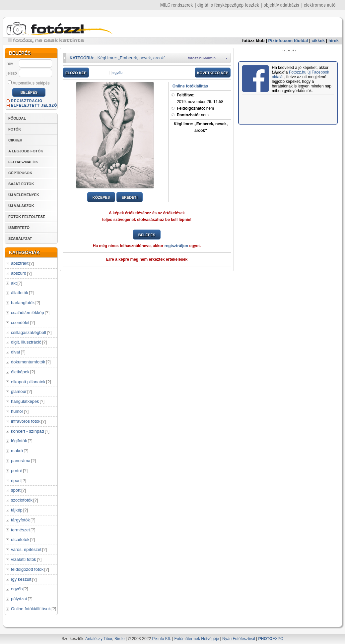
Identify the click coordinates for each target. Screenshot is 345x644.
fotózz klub (253, 41)
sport (16, 490)
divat (15, 352)
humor (17, 411)
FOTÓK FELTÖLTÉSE (27, 217)
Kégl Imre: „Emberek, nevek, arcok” (131, 58)
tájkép (17, 510)
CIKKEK (15, 140)
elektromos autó (319, 5)
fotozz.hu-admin (202, 58)
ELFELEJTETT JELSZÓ (34, 105)
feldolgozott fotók (27, 569)
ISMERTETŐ (19, 228)
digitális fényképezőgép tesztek (228, 5)
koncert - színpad (28, 431)
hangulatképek (25, 401)
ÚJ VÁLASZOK (21, 206)
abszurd (19, 273)
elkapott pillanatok (28, 382)
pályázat (19, 599)
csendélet (20, 322)
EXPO (271, 639)
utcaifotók (20, 539)
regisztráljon (176, 246)
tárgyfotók (20, 520)
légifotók (19, 441)
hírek (334, 41)
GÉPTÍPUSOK (20, 173)
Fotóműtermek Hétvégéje (197, 639)
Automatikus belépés (29, 83)
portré (17, 471)
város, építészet (26, 549)
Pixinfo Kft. (161, 639)
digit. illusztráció (26, 342)
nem (195, 108)
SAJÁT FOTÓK (21, 184)
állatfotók (20, 293)
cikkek (318, 41)
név (10, 64)
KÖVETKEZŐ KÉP (213, 73)
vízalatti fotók (24, 559)
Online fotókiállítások (31, 609)
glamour (19, 391)
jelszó (12, 73)
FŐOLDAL (17, 118)
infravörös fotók (26, 421)
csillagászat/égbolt (29, 332)
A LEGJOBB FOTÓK (26, 151)
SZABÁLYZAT (20, 239)
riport (16, 481)
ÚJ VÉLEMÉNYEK (24, 195)
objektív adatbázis (281, 5)
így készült (21, 579)
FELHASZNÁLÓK (23, 162)
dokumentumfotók (28, 362)
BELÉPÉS (147, 235)
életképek (20, 372)
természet (20, 530)
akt (14, 283)
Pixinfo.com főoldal (288, 41)
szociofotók (22, 500)
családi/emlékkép (28, 313)
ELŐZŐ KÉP (76, 73)
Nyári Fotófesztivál (239, 639)
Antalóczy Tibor (99, 639)
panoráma (21, 461)
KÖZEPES (101, 197)
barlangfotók (23, 303)
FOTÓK (15, 129)
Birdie (120, 639)
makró (17, 451)
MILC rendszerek (176, 5)
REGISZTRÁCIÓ (27, 101)
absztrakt (20, 263)
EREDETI (130, 197)
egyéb (17, 589)
